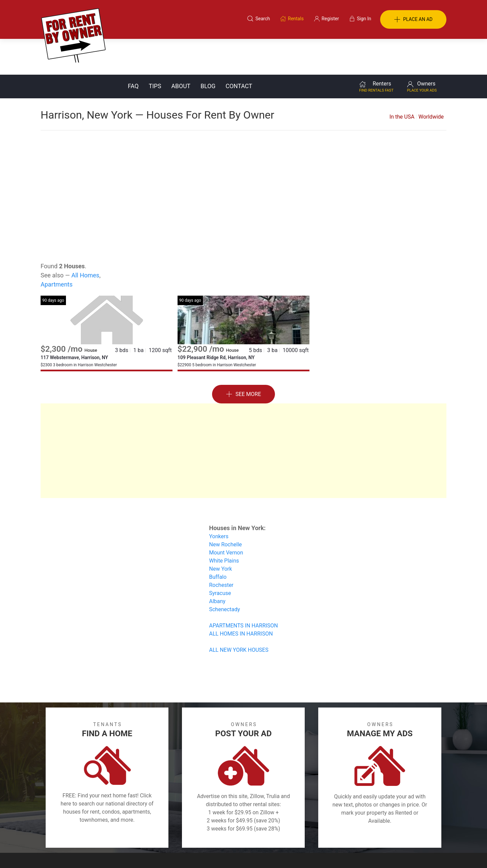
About (181, 50)
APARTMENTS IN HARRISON (243, 590)
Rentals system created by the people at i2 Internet (350, 852)
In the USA (402, 81)
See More (243, 359)
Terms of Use (174, 835)
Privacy (248, 835)
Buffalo (218, 541)
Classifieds (133, 835)
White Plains (224, 525)
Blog (208, 50)
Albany (217, 565)
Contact (239, 50)
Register (357, 835)
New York (221, 533)
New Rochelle (225, 509)
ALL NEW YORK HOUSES (239, 614)
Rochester (221, 549)
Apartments (57, 249)
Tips (155, 50)
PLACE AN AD (413, 20)
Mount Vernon (226, 517)
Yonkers (219, 501)
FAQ (133, 50)
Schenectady (224, 574)
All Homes (85, 239)
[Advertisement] (243, 149)
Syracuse (220, 557)
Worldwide (431, 81)
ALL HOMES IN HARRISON (241, 598)
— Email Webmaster (425, 852)
